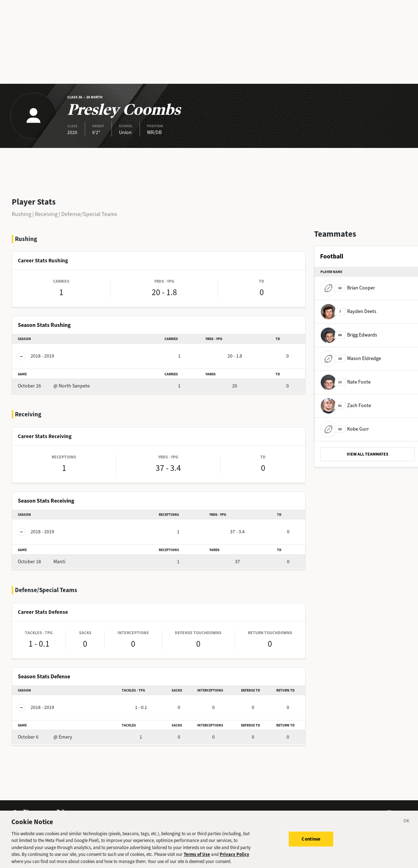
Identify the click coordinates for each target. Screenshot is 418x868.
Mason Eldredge (351, 358)
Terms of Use (197, 858)
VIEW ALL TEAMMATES (368, 454)
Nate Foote (346, 382)
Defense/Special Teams (89, 214)
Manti (41, 562)
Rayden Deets (348, 311)
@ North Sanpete (54, 386)
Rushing (22, 214)
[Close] (407, 826)
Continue (311, 843)
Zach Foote (346, 405)
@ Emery (45, 737)
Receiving (46, 214)
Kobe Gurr (345, 429)
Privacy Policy (234, 858)
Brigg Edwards (349, 335)
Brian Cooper (348, 288)
